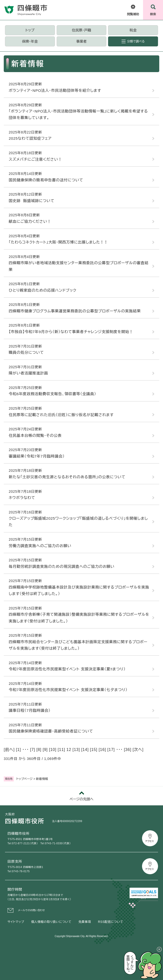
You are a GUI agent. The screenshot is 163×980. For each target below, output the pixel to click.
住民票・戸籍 (81, 30)
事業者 (81, 41)
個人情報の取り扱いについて (51, 922)
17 (111, 750)
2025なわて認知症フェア (30, 138)
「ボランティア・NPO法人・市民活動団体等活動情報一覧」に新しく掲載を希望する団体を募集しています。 (78, 114)
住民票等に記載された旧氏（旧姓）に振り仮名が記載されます (61, 415)
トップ (30, 30)
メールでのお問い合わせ (31, 910)
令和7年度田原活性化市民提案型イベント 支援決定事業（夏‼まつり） (67, 669)
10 (53, 750)
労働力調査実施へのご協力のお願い (40, 546)
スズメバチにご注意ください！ (35, 159)
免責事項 (85, 922)
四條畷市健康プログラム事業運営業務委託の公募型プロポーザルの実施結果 (75, 311)
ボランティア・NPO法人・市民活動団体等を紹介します (55, 90)
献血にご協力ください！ (30, 221)
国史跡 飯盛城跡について (32, 201)
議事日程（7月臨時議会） (30, 710)
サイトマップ (16, 922)
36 (128, 750)
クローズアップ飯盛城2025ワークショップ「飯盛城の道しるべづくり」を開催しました (78, 522)
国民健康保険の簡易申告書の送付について (46, 180)
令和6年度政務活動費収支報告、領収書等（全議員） (52, 394)
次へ (138, 750)
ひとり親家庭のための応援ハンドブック (43, 290)
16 (102, 750)
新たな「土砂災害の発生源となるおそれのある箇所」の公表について (67, 477)
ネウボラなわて (22, 498)
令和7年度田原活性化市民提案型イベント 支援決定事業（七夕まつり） (68, 690)
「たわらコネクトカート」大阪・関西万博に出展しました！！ (58, 242)
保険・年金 (30, 41)
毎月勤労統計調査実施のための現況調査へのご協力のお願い (62, 566)
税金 (133, 30)
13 (76, 750)
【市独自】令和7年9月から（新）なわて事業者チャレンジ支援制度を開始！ (71, 332)
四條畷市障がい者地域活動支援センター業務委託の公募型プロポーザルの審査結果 (79, 266)
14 (85, 750)
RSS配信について (111, 922)
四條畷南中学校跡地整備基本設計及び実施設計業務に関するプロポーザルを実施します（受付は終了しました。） (79, 590)
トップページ (24, 779)
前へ (9, 750)
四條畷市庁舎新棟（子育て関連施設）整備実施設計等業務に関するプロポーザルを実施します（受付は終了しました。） (79, 618)
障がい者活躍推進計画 (28, 373)
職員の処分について (26, 352)
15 (93, 750)
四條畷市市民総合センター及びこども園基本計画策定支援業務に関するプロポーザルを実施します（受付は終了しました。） (78, 645)
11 (61, 750)
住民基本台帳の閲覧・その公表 (35, 435)
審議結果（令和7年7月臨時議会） (37, 456)
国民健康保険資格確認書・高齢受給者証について (51, 731)
